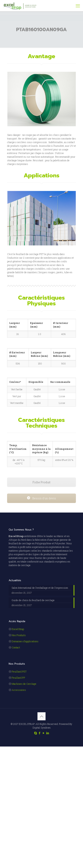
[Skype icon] (35, 733)
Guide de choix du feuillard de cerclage (33, 600)
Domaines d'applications (25, 641)
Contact (16, 647)
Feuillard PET (19, 672)
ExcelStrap (18, 629)
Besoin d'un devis (41, 498)
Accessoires (19, 690)
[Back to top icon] (41, 716)
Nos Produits (19, 635)
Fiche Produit (41, 482)
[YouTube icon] (44, 733)
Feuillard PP (18, 678)
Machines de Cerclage (24, 684)
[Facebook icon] (39, 733)
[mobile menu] (78, 6)
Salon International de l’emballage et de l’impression (40, 588)
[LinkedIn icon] (48, 733)
